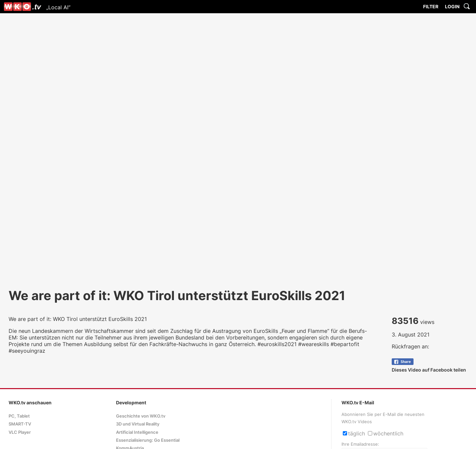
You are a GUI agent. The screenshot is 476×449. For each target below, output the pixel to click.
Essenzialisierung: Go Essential (148, 440)
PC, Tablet (19, 416)
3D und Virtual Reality (138, 424)
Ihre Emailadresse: (360, 444)
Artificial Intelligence (137, 432)
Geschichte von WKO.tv (141, 416)
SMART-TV (20, 424)
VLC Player (20, 432)
